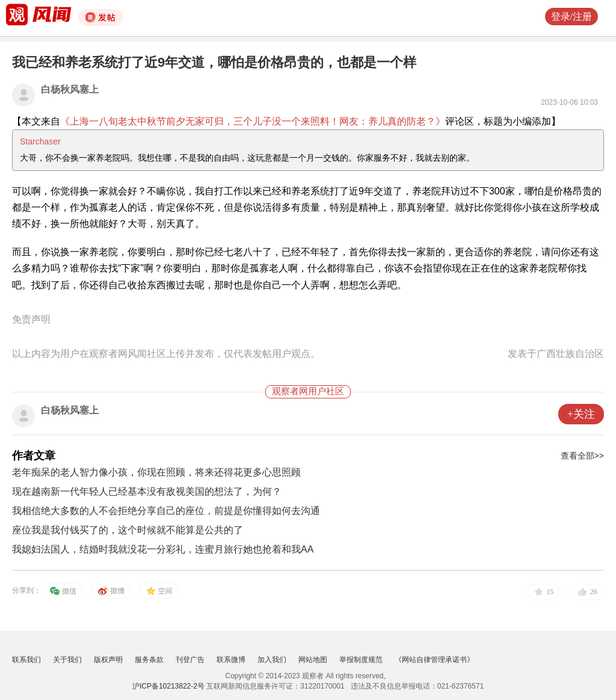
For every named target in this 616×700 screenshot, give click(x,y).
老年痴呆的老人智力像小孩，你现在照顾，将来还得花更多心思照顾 (156, 472)
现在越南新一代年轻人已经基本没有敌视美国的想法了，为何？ (147, 491)
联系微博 (231, 660)
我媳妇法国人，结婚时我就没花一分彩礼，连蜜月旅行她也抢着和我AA (163, 549)
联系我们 (26, 660)
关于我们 (67, 660)
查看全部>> (582, 456)
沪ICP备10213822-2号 (168, 686)
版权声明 (108, 660)
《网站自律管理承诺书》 (434, 660)
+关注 (581, 414)
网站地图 (313, 660)
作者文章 (34, 456)
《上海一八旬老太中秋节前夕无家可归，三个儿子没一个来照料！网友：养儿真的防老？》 (253, 121)
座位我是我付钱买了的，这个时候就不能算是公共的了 (128, 530)
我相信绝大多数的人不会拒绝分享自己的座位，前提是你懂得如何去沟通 (166, 511)
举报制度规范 (361, 660)
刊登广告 (190, 660)
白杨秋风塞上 (70, 89)
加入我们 (272, 660)
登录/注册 (571, 17)
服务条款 (149, 660)
